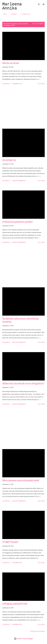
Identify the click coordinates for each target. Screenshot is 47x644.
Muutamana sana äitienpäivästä (21, 480)
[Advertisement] (23, 107)
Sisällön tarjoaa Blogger (24, 639)
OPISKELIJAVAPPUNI (15, 604)
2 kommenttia (17, 84)
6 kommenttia (17, 624)
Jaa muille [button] (6, 84)
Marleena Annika (12, 6)
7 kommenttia (17, 563)
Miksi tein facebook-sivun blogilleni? (23, 383)
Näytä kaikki (38, 24)
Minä (4, 14)
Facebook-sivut (25, 14)
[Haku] (39, 3)
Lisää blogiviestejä (37, 631)
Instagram (13, 14)
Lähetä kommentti (19, 181)
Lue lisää (41, 84)
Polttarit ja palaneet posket (17, 222)
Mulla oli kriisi (11, 63)
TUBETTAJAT (10, 542)
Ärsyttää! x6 (9, 160)
